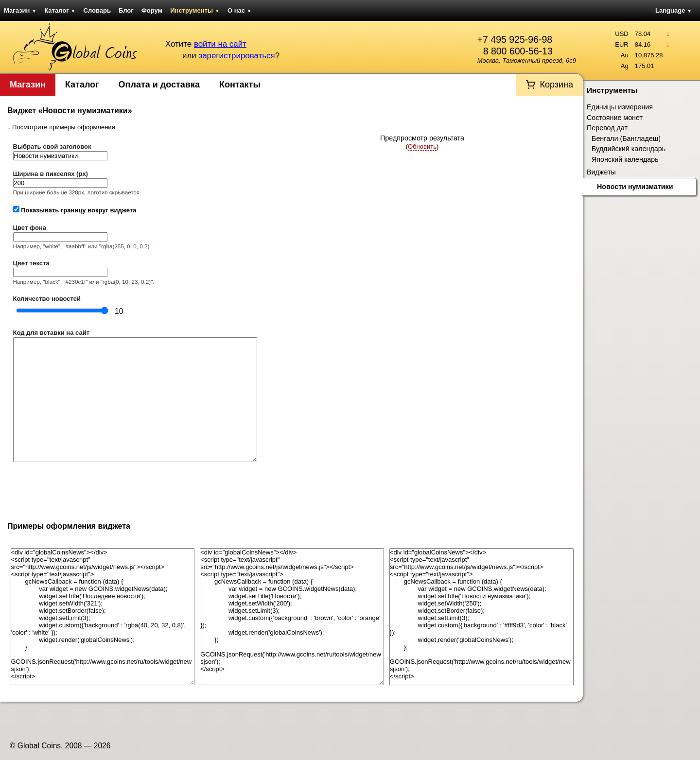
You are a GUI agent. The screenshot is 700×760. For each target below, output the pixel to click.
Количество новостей (47, 299)
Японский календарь (625, 159)
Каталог (60, 10)
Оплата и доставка (159, 85)
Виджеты (601, 172)
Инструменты (195, 10)
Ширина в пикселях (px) (51, 174)
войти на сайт (220, 44)
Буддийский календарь (629, 149)
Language (674, 10)
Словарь (97, 10)
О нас (240, 10)
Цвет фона (30, 228)
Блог (126, 10)
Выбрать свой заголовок (52, 147)
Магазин (20, 10)
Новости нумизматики (635, 187)
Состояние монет (615, 118)
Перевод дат (607, 128)
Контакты (240, 85)
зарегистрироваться (236, 56)
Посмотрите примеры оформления (61, 127)
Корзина (556, 85)
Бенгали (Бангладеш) (626, 138)
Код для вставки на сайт (52, 333)
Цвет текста (31, 263)
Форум (152, 10)
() (422, 147)
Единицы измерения (620, 107)
